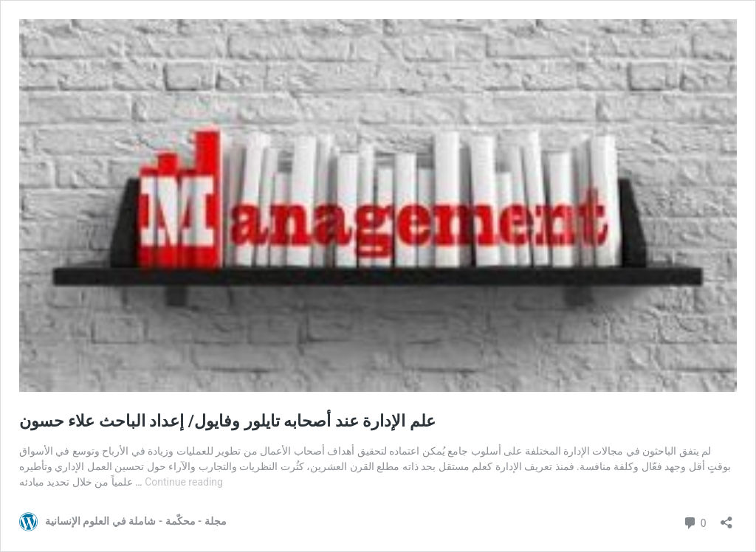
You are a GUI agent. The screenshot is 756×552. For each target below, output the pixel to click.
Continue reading (184, 482)
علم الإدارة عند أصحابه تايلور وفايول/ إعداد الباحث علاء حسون (227, 421)
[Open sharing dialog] (726, 518)
